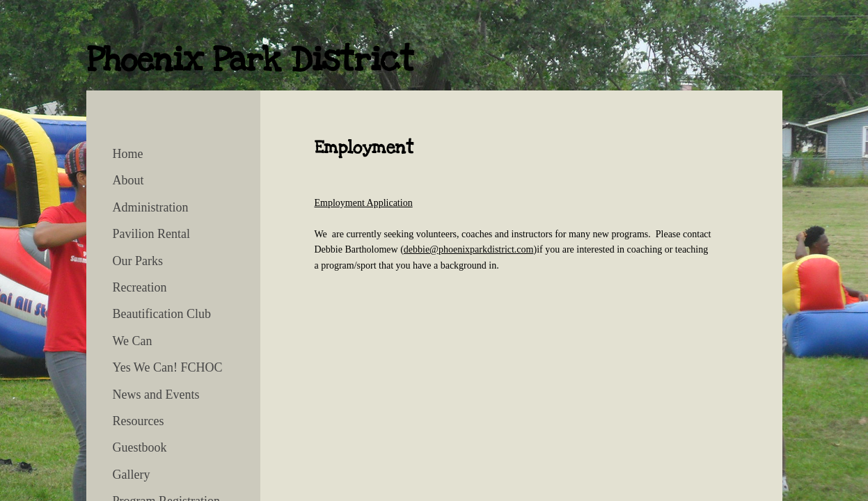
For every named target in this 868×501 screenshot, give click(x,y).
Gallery (132, 475)
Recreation (140, 287)
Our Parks (138, 261)
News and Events (156, 395)
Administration (151, 207)
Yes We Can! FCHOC (168, 367)
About (128, 180)
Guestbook (140, 447)
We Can (133, 341)
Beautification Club (162, 314)
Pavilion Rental (152, 234)
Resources (139, 421)
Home (128, 154)
